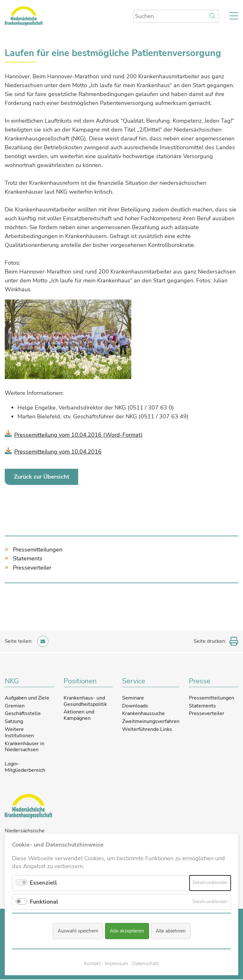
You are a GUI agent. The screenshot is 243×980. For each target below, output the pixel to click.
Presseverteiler (32, 568)
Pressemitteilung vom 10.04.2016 (58, 452)
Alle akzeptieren (127, 931)
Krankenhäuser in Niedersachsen (25, 747)
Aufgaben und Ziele (27, 698)
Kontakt (92, 964)
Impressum (116, 964)
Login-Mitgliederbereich (25, 768)
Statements (28, 559)
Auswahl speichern (78, 931)
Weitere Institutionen (19, 733)
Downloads (135, 706)
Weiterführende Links (147, 730)
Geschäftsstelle (23, 714)
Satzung (14, 722)
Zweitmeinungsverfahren (151, 722)
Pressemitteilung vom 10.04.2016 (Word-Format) (78, 435)
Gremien (15, 706)
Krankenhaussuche (143, 714)
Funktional (44, 902)
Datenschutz (146, 964)
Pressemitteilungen (38, 550)
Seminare (133, 698)
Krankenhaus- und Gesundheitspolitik (85, 701)
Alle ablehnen (171, 931)
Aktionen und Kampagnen (79, 715)
